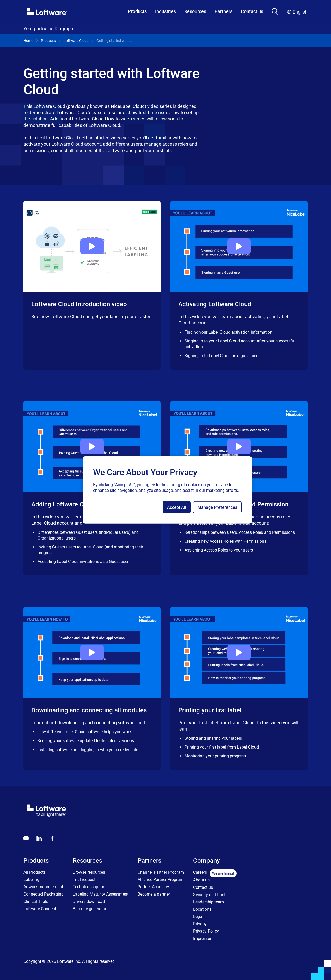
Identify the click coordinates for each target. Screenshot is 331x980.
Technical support (89, 887)
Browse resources (89, 872)
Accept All (177, 507)
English (297, 12)
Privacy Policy (206, 931)
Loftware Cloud (76, 41)
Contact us (252, 11)
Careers (200, 872)
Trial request (84, 880)
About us (201, 880)
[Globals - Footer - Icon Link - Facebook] (52, 838)
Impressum (203, 938)
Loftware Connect (40, 909)
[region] (167, 490)
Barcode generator (90, 909)
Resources (195, 11)
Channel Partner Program (161, 872)
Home (28, 41)
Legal (198, 917)
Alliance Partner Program (161, 880)
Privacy (200, 924)
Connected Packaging (44, 894)
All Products (35, 872)
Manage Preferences (217, 507)
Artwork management (43, 887)
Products (137, 11)
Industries (165, 11)
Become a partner (154, 894)
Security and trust (209, 895)
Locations (202, 909)
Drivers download (89, 901)
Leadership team (209, 902)
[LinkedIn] (39, 838)
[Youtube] (26, 838)
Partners (223, 11)
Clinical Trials (36, 901)
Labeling (31, 880)
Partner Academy (153, 887)
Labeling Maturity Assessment (101, 894)
